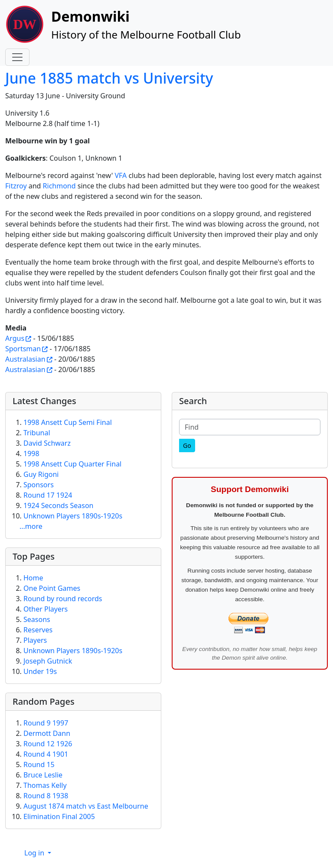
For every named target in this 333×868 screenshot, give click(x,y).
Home (33, 578)
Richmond (59, 186)
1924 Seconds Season (59, 505)
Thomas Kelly (45, 785)
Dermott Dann (47, 733)
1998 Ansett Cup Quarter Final (72, 464)
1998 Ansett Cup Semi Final (68, 422)
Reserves (38, 630)
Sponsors (39, 485)
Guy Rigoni (41, 474)
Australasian (25, 359)
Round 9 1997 (46, 723)
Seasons (37, 619)
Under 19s (40, 671)
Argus (15, 338)
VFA (121, 175)
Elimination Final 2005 (59, 816)
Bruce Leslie (43, 775)
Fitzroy (16, 186)
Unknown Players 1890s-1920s (73, 516)
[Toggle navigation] (17, 57)
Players (35, 640)
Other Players (46, 609)
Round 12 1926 (48, 744)
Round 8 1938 (46, 796)
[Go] (187, 445)
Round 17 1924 (48, 495)
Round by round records (63, 599)
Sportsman (23, 349)
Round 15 (39, 764)
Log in (35, 853)
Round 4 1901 (46, 754)
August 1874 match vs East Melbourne (86, 806)
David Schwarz (47, 443)
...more (31, 526)
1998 (31, 453)
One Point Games (52, 588)
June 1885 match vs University (109, 78)
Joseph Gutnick (48, 661)
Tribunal (37, 433)
